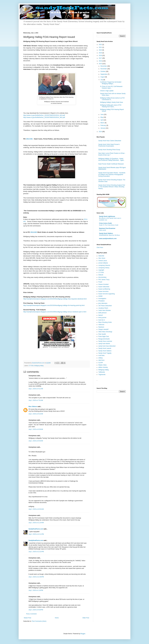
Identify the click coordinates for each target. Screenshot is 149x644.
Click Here (100, 247)
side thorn (101, 360)
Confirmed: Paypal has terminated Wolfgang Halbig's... (111, 83)
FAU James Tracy (104, 280)
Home (57, 618)
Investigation (102, 299)
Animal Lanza (103, 261)
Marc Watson (33, 407)
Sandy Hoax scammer (105, 341)
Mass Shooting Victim (105, 322)
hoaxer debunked (104, 287)
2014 (101, 132)
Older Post (86, 618)
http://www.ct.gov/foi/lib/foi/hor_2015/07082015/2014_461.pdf (44, 117)
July (102, 80)
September (104, 74)
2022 (101, 45)
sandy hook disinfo (104, 344)
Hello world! (103, 230)
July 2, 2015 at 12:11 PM (36, 534)
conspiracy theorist (104, 265)
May (102, 117)
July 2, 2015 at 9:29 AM (36, 429)
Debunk (101, 275)
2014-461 (29, 139)
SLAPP (101, 363)
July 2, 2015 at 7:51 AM (36, 400)
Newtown (101, 327)
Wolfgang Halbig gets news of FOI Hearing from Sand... (111, 106)
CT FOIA (31, 366)
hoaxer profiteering (104, 289)
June (102, 114)
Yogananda (102, 375)
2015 (101, 64)
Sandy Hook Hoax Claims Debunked (110, 141)
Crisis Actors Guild (105, 223)
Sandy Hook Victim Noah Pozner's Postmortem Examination (109, 145)
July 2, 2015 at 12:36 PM (36, 577)
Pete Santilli (102, 334)
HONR (100, 296)
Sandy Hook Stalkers (106, 233)
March (103, 123)
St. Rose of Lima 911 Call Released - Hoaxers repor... (112, 87)
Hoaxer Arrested (103, 284)
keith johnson (102, 313)
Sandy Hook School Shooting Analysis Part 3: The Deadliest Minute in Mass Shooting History (112, 187)
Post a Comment (31, 614)
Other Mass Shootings (105, 332)
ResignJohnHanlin (104, 339)
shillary (101, 358)
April (102, 120)
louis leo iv (102, 320)
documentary (102, 277)
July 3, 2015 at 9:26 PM (36, 610)
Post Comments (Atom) (39, 621)
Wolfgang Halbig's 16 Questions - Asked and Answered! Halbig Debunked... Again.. (111, 159)
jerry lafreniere (103, 303)
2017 (101, 58)
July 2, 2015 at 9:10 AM (36, 414)
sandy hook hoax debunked (107, 346)
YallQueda (102, 372)
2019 (101, 53)
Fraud (100, 282)
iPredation (102, 301)
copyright (101, 270)
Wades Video (102, 365)
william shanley (103, 367)
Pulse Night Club (104, 336)
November (104, 69)
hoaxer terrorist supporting (107, 294)
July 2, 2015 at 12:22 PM (36, 552)
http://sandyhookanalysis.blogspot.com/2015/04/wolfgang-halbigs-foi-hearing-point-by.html (54, 305)
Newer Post (27, 618)
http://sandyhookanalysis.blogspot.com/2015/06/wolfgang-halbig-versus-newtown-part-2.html (55, 312)
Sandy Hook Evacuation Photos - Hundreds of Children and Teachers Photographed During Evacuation (112, 174)
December (104, 66)
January (103, 128)
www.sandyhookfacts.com (108, 239)
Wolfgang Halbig (39, 366)
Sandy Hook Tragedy (105, 353)
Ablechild (101, 256)
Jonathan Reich (103, 308)
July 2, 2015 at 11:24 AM (36, 523)
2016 (101, 61)
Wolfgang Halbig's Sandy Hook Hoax (112, 102)
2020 (101, 50)
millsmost (101, 325)
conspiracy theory (104, 268)
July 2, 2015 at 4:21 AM (36, 389)
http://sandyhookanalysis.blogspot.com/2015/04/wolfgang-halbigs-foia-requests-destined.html (55, 299)
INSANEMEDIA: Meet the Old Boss (109, 235)
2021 (101, 47)
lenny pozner (102, 318)
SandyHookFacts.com (36, 529)
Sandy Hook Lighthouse (107, 216)
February (103, 125)
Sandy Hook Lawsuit (105, 348)
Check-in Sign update (107, 91)
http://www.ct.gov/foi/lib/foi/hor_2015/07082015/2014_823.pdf (44, 115)
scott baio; (102, 355)
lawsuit (101, 315)
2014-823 (34, 232)
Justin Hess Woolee (105, 310)
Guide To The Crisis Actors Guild (109, 225)
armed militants (103, 263)
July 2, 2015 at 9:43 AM (36, 441)
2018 (101, 55)
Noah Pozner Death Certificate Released (111, 164)
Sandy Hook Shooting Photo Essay (109, 150)
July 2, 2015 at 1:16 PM (36, 590)
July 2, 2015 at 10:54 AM (36, 509)
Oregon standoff (103, 329)
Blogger (83, 634)
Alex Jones (102, 258)
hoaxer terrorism (103, 291)
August (103, 77)
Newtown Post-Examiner (107, 228)
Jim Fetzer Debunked (105, 306)
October (103, 71)
